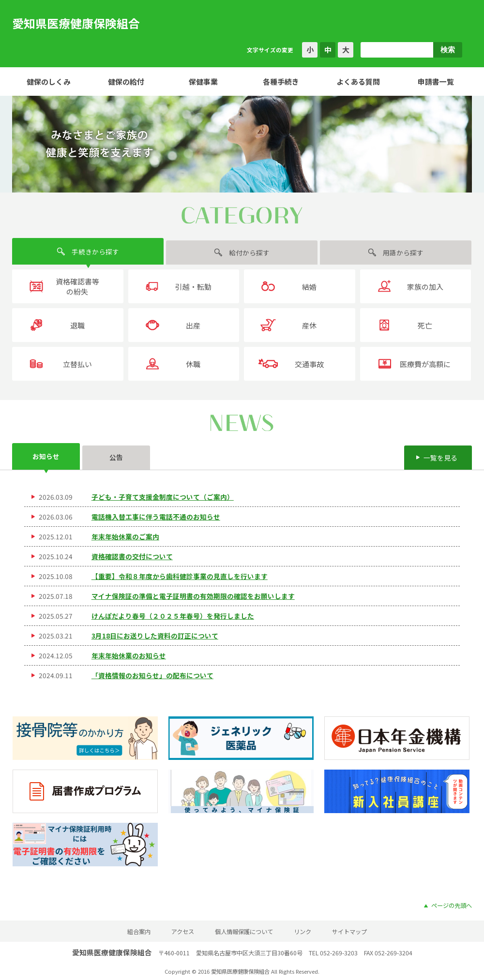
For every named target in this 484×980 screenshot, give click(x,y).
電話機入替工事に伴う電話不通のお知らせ (156, 517)
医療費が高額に (425, 364)
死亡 (425, 325)
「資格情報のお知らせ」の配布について (152, 675)
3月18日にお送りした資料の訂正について (155, 636)
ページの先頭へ (452, 906)
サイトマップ (349, 932)
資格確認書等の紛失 (77, 286)
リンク (302, 932)
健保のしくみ (49, 82)
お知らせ (46, 456)
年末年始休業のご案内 (125, 536)
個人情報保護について (244, 932)
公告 (116, 457)
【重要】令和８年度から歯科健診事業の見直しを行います (180, 576)
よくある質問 (358, 82)
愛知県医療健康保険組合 (76, 23)
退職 (77, 325)
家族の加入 (425, 287)
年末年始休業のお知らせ (129, 655)
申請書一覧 (436, 82)
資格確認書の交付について (132, 556)
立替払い (77, 364)
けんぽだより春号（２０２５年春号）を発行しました (173, 616)
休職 (193, 364)
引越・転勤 (193, 287)
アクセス (183, 932)
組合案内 (139, 932)
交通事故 (309, 364)
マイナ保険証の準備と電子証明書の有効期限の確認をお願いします (193, 596)
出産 (193, 325)
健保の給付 (126, 82)
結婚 (309, 287)
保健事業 (203, 82)
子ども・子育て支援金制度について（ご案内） (163, 497)
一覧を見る (440, 458)
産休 (309, 325)
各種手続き (281, 82)
